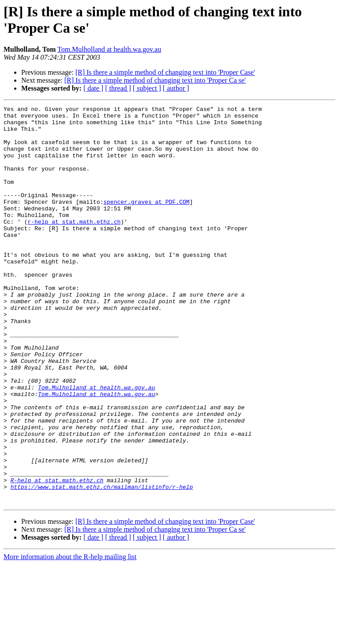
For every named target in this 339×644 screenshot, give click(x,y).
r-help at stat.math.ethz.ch (74, 245)
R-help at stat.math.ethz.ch (57, 556)
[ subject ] (147, 88)
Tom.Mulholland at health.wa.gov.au (109, 49)
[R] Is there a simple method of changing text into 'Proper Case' (165, 72)
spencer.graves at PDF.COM (146, 221)
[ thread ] (118, 88)
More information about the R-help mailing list (70, 636)
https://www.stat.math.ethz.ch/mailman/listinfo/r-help (102, 564)
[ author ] (176, 88)
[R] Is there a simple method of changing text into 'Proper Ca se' (155, 80)
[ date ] (93, 88)
